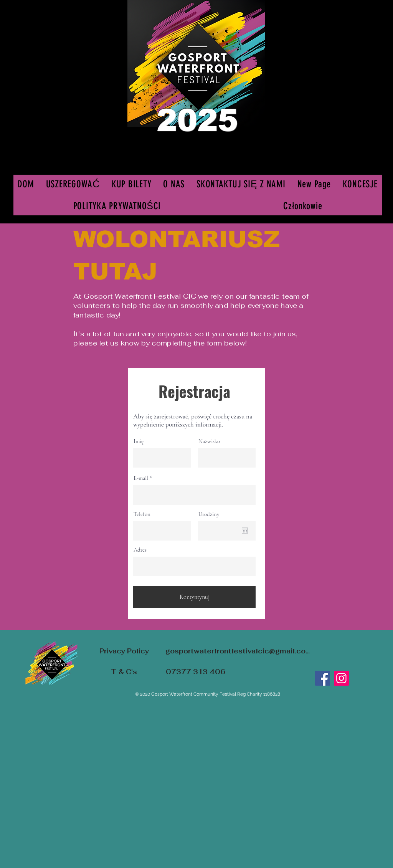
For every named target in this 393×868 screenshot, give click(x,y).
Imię (139, 441)
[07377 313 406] (195, 672)
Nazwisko (209, 441)
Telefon (142, 514)
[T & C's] (124, 672)
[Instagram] (341, 678)
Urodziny (209, 514)
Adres (140, 550)
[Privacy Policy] (124, 651)
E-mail (141, 478)
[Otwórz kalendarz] (245, 531)
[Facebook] (323, 678)
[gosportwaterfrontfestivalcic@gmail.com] (238, 651)
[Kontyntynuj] (194, 597)
